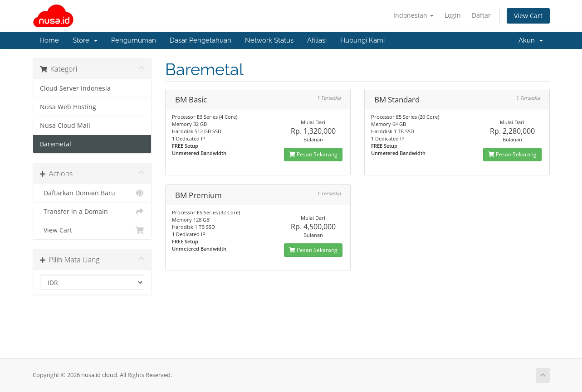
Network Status (269, 40)
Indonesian (413, 15)
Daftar (481, 15)
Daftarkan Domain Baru (92, 193)
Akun (531, 40)
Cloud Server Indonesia (75, 88)
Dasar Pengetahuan (201, 40)
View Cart (528, 16)
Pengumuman (134, 40)
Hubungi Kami (362, 40)
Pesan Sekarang (313, 154)
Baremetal (56, 144)
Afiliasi (317, 40)
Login (453, 15)
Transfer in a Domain (92, 212)
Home (49, 40)
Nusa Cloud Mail (65, 126)
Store (85, 40)
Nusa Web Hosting (68, 107)
